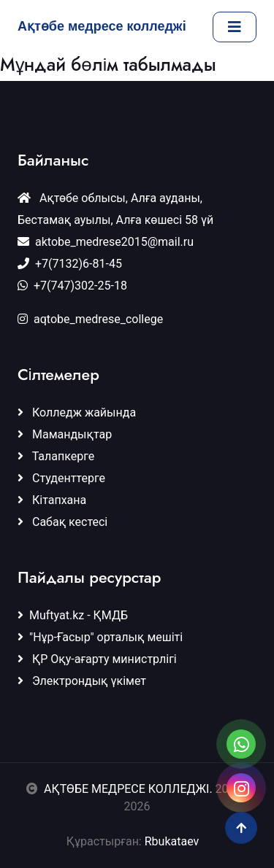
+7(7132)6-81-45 (70, 264)
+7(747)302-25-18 (72, 286)
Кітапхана (52, 500)
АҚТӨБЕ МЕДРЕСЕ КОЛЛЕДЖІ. (128, 789)
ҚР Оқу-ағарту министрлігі (97, 659)
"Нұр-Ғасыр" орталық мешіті (100, 637)
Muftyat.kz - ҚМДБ (73, 615)
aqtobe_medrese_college (90, 319)
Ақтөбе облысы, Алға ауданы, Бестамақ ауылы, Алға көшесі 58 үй (115, 209)
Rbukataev (176, 841)
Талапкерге (56, 456)
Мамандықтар (65, 434)
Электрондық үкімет (82, 681)
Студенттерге (61, 478)
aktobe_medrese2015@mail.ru (106, 242)
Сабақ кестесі (62, 522)
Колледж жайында (77, 412)
